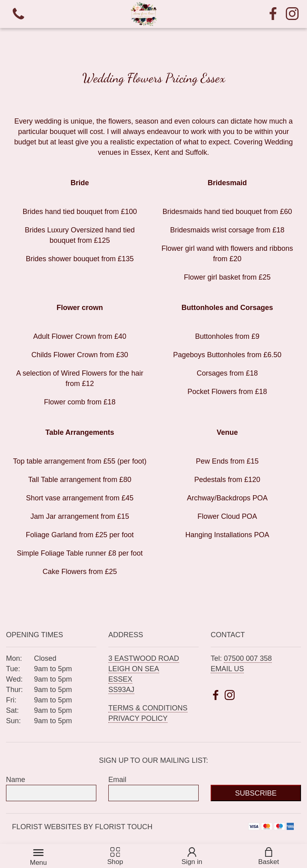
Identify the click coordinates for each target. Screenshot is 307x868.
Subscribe (256, 793)
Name (16, 780)
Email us (227, 669)
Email (117, 780)
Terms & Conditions (148, 708)
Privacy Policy (138, 718)
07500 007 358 (248, 658)
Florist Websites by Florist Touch (82, 827)
